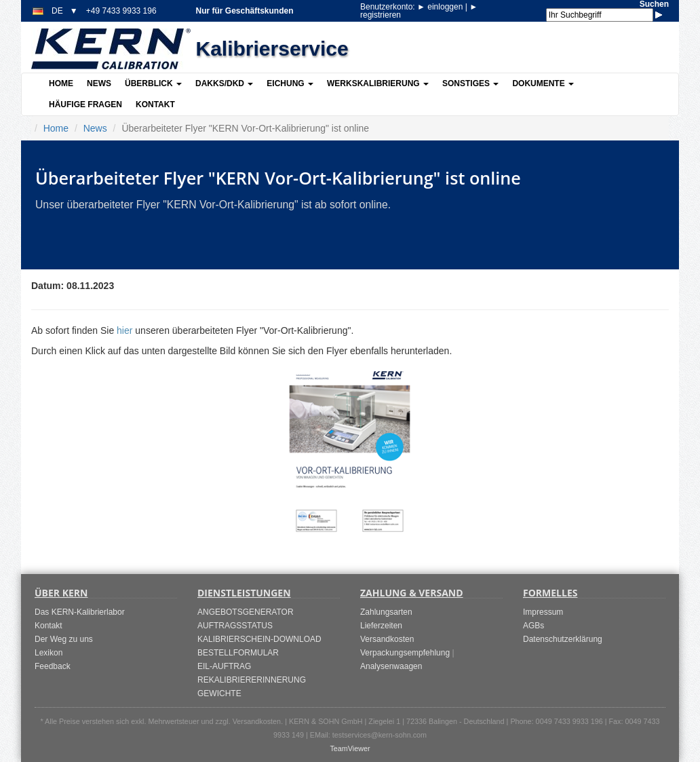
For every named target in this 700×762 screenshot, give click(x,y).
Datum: (47, 286)
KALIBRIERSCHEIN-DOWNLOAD (259, 639)
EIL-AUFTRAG (224, 666)
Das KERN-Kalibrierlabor (80, 612)
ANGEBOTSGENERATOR (246, 612)
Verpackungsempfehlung (405, 653)
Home (61, 83)
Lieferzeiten (381, 626)
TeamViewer (350, 748)
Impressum (543, 612)
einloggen (441, 7)
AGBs (533, 626)
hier (124, 330)
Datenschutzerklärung (563, 639)
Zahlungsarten (386, 612)
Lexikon (48, 653)
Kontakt (155, 104)
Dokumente (543, 83)
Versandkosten (387, 639)
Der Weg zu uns (64, 639)
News (99, 83)
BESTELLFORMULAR (238, 653)
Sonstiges (470, 83)
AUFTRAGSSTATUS (235, 626)
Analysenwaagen (391, 666)
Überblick (153, 83)
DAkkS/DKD (224, 83)
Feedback (53, 666)
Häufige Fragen (85, 104)
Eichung (290, 83)
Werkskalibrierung (378, 83)
